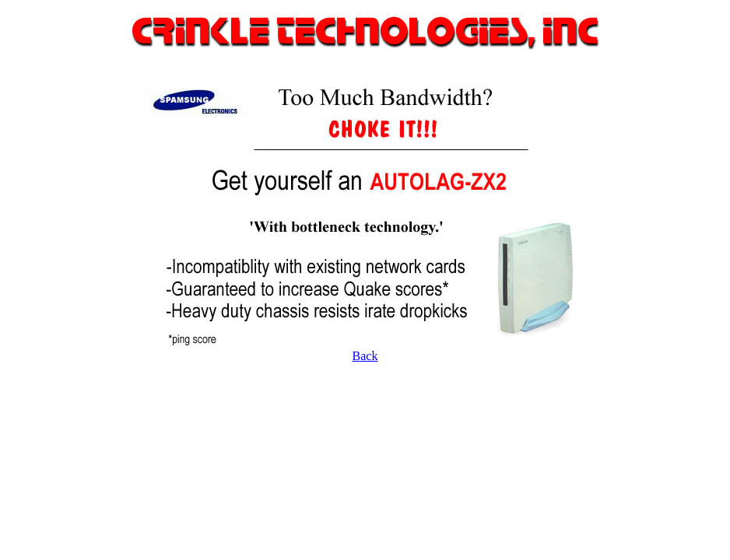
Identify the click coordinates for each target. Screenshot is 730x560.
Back (365, 356)
